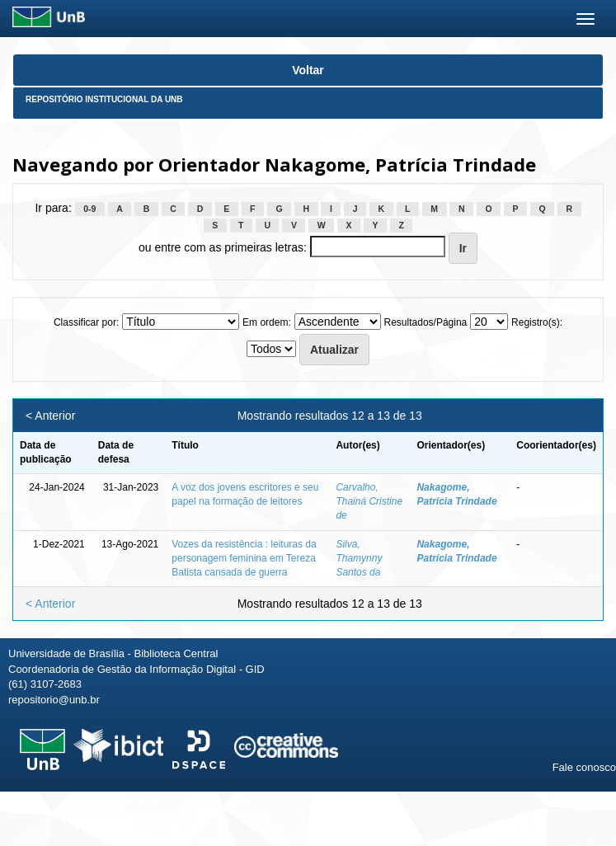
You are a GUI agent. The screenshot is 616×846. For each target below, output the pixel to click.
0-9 (89, 209)
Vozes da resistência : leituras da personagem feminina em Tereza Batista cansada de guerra (244, 558)
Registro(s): (537, 322)
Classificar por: (86, 322)
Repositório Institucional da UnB (104, 99)
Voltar (308, 70)
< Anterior (50, 416)
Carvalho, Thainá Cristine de (369, 501)
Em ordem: (267, 322)
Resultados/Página (426, 322)
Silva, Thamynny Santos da (359, 558)
